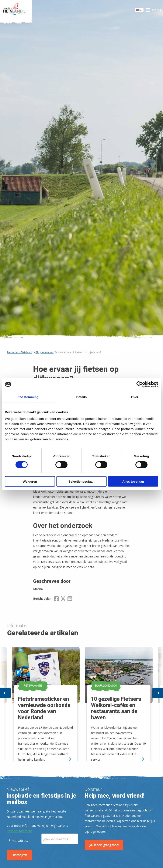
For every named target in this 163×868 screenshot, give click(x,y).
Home (16, 10)
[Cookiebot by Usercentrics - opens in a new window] (140, 384)
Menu (156, 10)
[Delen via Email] (70, 599)
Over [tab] (135, 397)
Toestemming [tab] (28, 397)
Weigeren (30, 481)
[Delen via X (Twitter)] (63, 599)
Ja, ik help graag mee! (104, 845)
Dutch (139, 10)
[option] (118, 700)
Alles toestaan (133, 481)
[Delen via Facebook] (56, 599)
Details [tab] (81, 397)
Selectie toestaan (82, 481)
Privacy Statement (19, 831)
